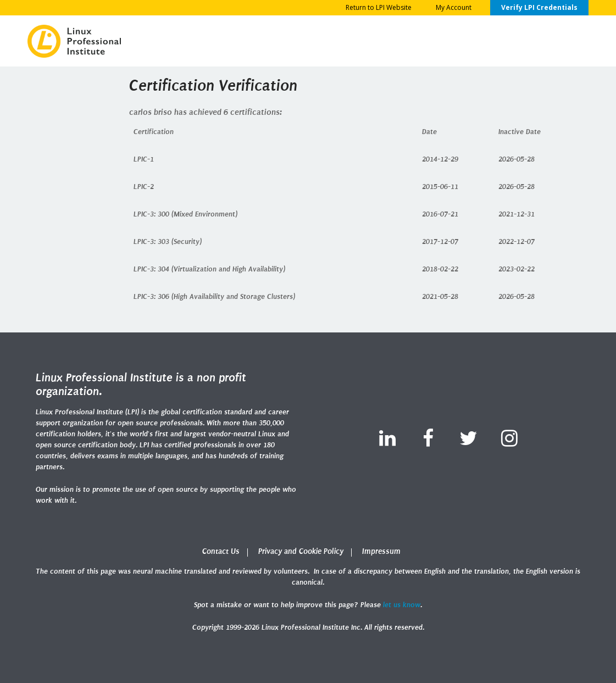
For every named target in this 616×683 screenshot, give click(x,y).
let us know (402, 605)
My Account (454, 7)
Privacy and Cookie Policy (301, 551)
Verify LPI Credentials (539, 7)
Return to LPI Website (379, 7)
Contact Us (221, 551)
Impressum (381, 551)
